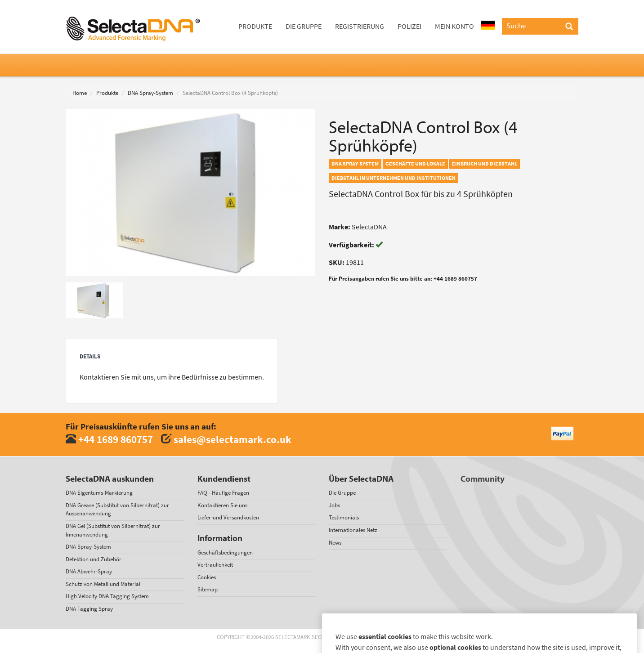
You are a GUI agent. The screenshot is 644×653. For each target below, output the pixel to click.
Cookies (207, 577)
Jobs (334, 505)
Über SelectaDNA (361, 479)
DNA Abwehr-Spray (89, 571)
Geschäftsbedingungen (225, 552)
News (335, 543)
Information (220, 538)
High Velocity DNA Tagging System (107, 596)
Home (80, 93)
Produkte (255, 26)
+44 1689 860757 (116, 439)
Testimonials (344, 517)
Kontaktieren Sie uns (222, 505)
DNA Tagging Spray (89, 609)
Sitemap (208, 589)
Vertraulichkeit (215, 565)
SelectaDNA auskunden (110, 479)
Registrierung (360, 26)
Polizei (409, 26)
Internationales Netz (353, 530)
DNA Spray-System (150, 93)
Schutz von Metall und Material (103, 584)
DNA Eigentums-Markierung (99, 493)
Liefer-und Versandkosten (228, 517)
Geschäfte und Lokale (415, 164)
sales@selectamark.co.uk (233, 439)
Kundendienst (224, 479)
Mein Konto (454, 26)
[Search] (569, 27)
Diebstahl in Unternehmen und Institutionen (394, 178)
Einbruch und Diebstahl (485, 164)
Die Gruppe (304, 26)
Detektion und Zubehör (94, 559)
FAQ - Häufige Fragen (223, 493)
